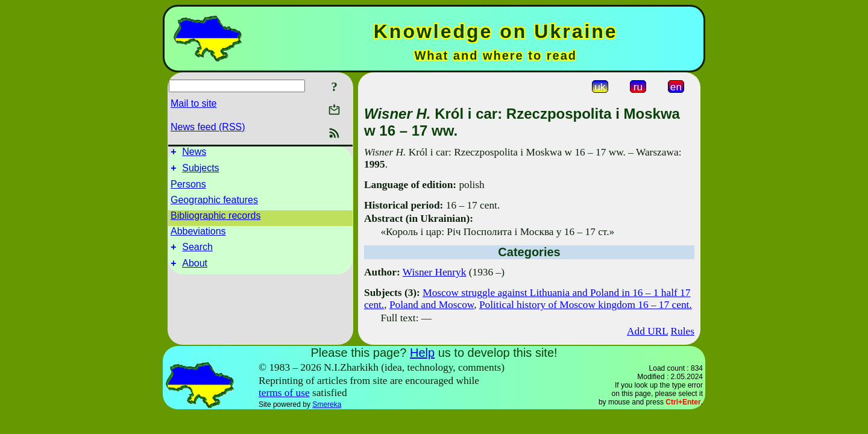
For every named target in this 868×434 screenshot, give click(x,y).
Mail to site (193, 103)
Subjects (200, 171)
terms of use (284, 393)
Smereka (327, 404)
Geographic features (214, 203)
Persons (188, 188)
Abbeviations (198, 235)
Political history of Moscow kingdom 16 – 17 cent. (586, 305)
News (194, 153)
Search (197, 252)
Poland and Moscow (432, 305)
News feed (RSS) (208, 127)
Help (422, 353)
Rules (683, 331)
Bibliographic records (215, 219)
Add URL (647, 331)
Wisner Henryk (435, 272)
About (195, 270)
